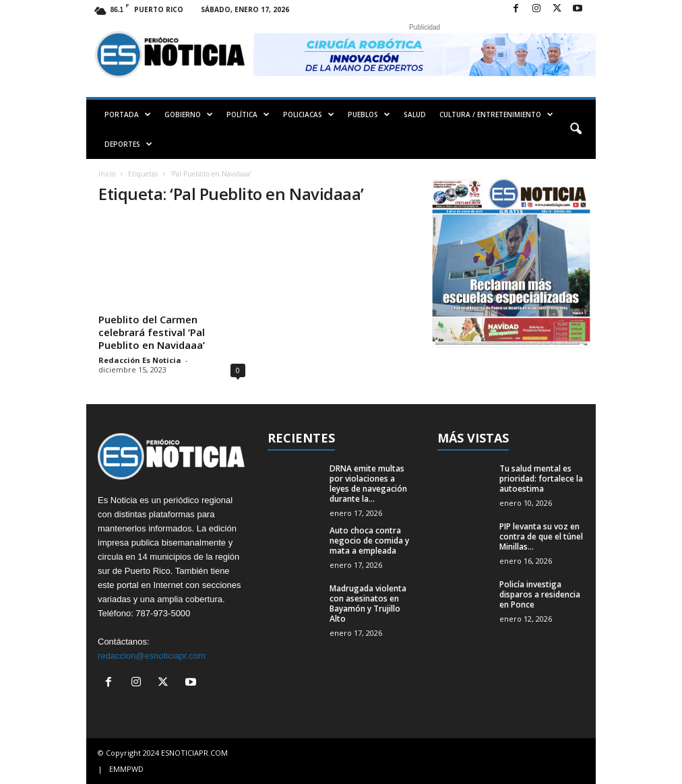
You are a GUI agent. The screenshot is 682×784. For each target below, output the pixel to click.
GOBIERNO (189, 115)
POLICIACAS (309, 115)
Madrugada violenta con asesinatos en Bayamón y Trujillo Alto (368, 603)
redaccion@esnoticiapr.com (152, 656)
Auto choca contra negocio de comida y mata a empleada (369, 541)
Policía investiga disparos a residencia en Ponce (540, 594)
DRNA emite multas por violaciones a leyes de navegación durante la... (368, 484)
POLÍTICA (248, 115)
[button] (576, 129)
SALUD (415, 115)
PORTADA (128, 115)
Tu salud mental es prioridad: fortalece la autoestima (541, 479)
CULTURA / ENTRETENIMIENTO (496, 115)
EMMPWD (126, 769)
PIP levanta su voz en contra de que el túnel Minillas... (541, 536)
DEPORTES (128, 144)
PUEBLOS (369, 115)
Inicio (107, 174)
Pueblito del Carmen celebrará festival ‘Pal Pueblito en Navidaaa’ (152, 332)
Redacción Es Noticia (140, 360)
